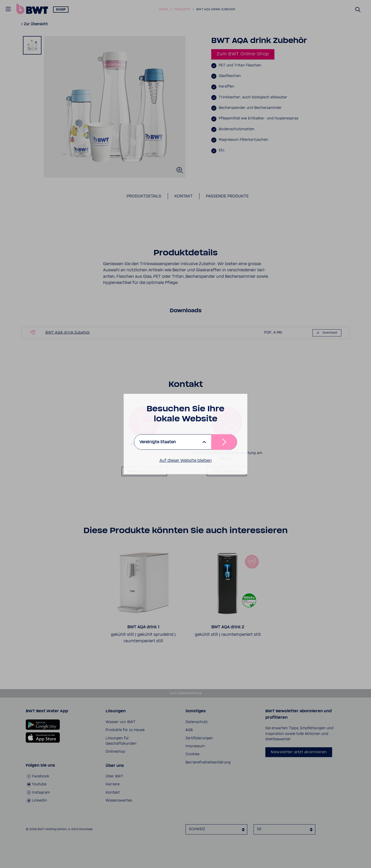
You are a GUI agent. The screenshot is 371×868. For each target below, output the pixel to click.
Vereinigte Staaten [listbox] (158, 442)
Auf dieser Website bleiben (186, 461)
